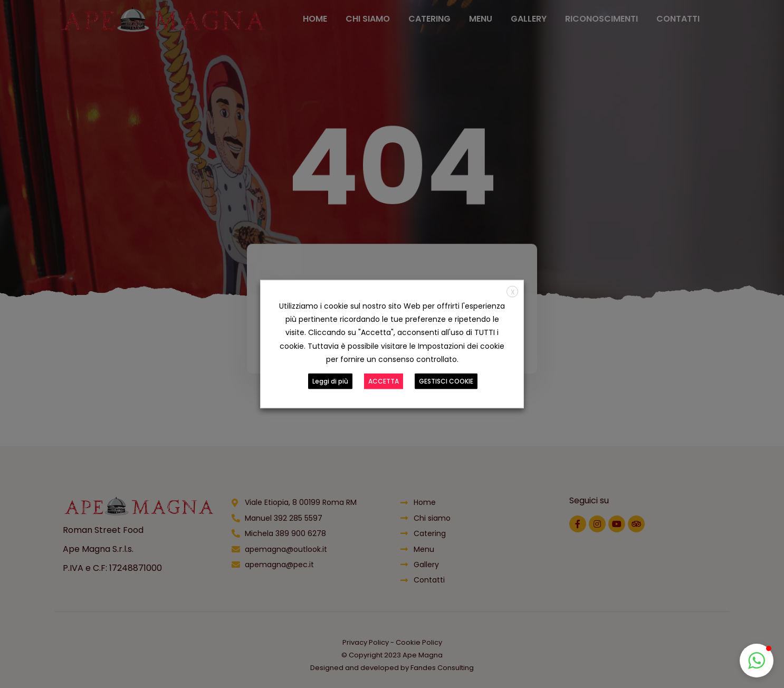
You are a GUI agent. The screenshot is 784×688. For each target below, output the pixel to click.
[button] (757, 661)
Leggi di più (330, 381)
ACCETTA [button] (384, 381)
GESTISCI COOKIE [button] (446, 381)
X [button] (513, 292)
